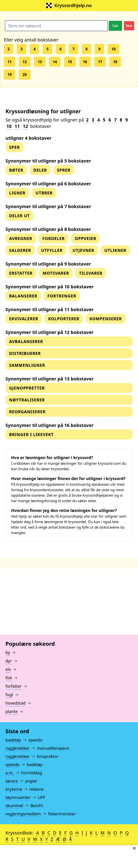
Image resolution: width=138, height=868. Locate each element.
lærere (12, 781)
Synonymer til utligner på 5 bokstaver (48, 161)
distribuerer (25, 353)
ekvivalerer (24, 319)
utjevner (83, 250)
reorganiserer (27, 412)
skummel (14, 806)
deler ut (19, 216)
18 (115, 62)
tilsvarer (91, 273)
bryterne (14, 789)
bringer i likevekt (31, 434)
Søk (115, 26)
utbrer (44, 193)
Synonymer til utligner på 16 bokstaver (50, 425)
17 (100, 62)
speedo (13, 765)
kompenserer (105, 319)
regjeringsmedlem (23, 814)
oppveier (85, 238)
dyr (9, 661)
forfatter (14, 686)
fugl (9, 695)
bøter (16, 170)
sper (14, 147)
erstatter (21, 273)
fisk (9, 678)
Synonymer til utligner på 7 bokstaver (48, 206)
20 (25, 75)
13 (40, 62)
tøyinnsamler (18, 797)
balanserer (23, 296)
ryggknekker (18, 748)
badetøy (13, 740)
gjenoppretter (27, 388)
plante (12, 711)
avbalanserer (26, 341)
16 (85, 62)
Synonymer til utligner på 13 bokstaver (50, 379)
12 (25, 62)
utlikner (115, 250)
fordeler (53, 238)
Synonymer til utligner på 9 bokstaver (48, 264)
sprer (64, 170)
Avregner (21, 238)
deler (40, 170)
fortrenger (62, 296)
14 (55, 62)
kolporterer (64, 319)
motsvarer (56, 273)
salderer (20, 250)
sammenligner (27, 365)
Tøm (129, 26)
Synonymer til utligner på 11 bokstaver (50, 309)
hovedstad (15, 703)
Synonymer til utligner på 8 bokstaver (48, 229)
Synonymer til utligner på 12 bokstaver (50, 332)
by (8, 652)
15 (70, 62)
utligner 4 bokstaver (29, 138)
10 (113, 49)
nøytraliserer (27, 400)
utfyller (52, 250)
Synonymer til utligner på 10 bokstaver (50, 287)
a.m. (10, 773)
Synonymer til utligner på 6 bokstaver (48, 184)
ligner (17, 193)
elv (8, 669)
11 (10, 62)
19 (10, 75)
